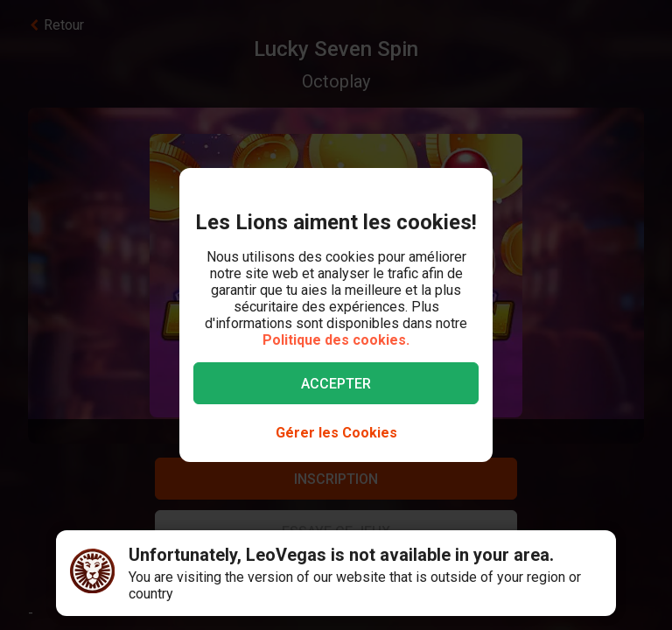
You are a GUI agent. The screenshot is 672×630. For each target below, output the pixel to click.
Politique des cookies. (336, 340)
